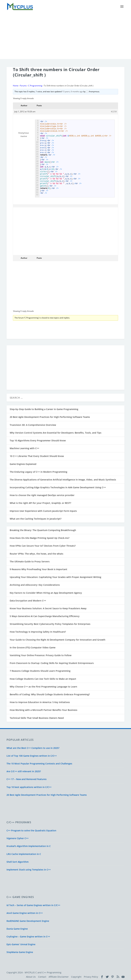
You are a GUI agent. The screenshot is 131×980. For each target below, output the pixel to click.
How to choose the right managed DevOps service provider (42, 495)
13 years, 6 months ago (73, 91)
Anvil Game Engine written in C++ (25, 913)
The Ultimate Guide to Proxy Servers (30, 561)
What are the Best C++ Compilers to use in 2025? (33, 748)
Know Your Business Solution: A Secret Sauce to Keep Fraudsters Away (48, 608)
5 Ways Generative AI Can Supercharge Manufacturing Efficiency (45, 616)
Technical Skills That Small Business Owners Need (37, 718)
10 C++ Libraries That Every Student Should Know (37, 456)
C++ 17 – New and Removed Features (27, 779)
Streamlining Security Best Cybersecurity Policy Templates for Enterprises (50, 624)
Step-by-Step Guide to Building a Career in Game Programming (44, 409)
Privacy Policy (91, 977)
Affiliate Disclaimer (59, 977)
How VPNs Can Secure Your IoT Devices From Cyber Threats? (43, 546)
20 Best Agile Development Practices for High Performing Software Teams (50, 417)
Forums (23, 85)
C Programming (35, 85)
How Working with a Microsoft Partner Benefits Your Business (44, 710)
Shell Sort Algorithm (18, 861)
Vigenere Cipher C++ (18, 838)
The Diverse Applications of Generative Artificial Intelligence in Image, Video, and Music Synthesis (63, 479)
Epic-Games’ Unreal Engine (21, 944)
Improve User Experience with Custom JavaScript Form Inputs (43, 511)
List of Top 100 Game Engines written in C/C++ (32, 755)
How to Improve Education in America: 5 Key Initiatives (40, 702)
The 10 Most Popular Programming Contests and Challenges (39, 763)
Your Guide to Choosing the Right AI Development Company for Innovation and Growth (58, 639)
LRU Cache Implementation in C (24, 854)
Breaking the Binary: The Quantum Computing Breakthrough (43, 530)
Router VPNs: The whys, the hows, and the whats (36, 553)
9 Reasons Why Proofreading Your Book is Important (38, 569)
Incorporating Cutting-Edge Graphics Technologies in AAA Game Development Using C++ (58, 487)
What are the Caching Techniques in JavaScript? (36, 518)
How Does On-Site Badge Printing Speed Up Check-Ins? (40, 538)
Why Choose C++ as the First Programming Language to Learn (43, 686)
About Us (31, 977)
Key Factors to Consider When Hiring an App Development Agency (46, 592)
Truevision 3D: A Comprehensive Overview (33, 425)
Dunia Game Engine (17, 928)
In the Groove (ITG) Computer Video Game (33, 647)
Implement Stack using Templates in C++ (29, 869)
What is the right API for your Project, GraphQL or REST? (40, 503)
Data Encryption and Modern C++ (28, 600)
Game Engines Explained (23, 464)
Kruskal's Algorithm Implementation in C (29, 846)
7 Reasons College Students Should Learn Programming (40, 671)
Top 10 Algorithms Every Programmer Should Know (38, 440)
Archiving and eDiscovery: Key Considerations (35, 585)
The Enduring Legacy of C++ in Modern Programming (38, 471)
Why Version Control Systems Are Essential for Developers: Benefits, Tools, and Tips (56, 432)
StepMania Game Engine (20, 952)
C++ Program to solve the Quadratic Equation (31, 830)
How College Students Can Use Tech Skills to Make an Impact (43, 678)
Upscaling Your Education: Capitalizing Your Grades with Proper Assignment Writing (55, 577)
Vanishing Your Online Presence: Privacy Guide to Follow (41, 655)
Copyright (76, 977)
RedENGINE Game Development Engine (28, 921)
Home (16, 85)
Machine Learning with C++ (24, 448)
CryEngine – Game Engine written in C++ (28, 936)
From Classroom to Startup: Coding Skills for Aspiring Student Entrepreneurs (52, 663)
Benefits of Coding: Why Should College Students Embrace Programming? (50, 694)
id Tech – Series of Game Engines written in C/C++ (33, 905)
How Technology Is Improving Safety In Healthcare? (38, 632)
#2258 (114, 111)
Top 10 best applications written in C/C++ (29, 787)
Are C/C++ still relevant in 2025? (24, 771)
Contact (42, 977)
